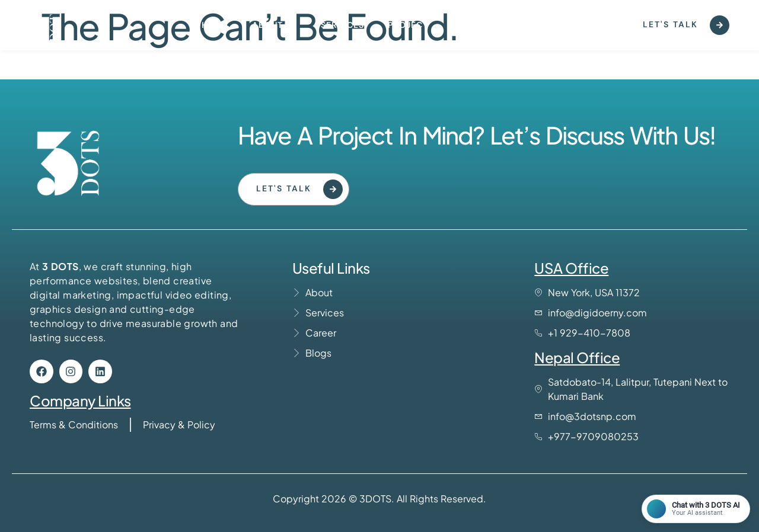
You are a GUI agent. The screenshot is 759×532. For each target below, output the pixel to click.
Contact (473, 25)
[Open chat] (696, 509)
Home (215, 25)
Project (408, 25)
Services (342, 25)
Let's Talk (686, 25)
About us (275, 25)
